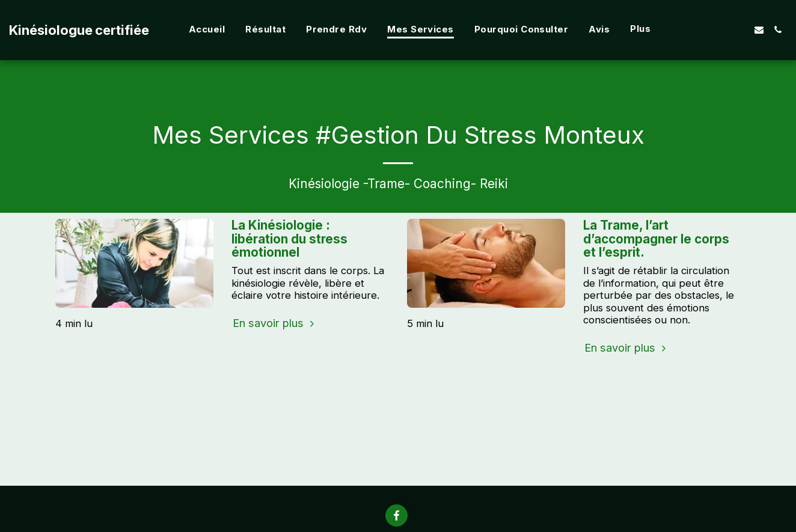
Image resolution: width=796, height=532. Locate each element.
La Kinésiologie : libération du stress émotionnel (289, 239)
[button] (722, 30)
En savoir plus (275, 323)
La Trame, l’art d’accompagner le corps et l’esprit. (656, 239)
